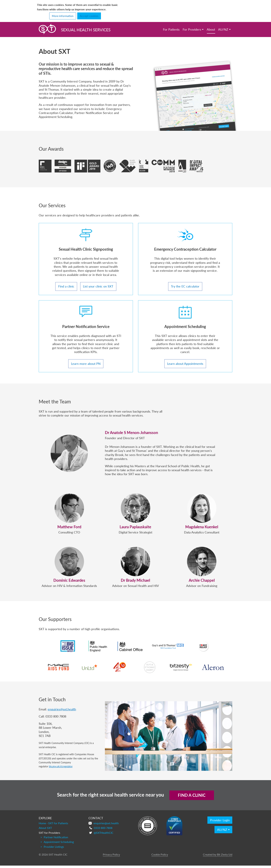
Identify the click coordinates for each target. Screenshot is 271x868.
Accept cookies (89, 16)
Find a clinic (66, 286)
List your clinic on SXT (98, 286)
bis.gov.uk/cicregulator (61, 769)
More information (63, 16)
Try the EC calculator (185, 286)
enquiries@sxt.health (62, 712)
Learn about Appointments (185, 365)
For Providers (192, 29)
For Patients (171, 29)
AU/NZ (223, 29)
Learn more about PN (86, 365)
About (211, 29)
